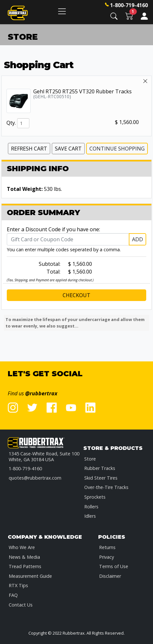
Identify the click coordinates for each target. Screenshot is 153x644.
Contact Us (21, 605)
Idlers (90, 516)
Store (90, 459)
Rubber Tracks (100, 468)
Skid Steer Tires (101, 478)
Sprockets (95, 497)
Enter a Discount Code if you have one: (53, 229)
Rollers (91, 507)
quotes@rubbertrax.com (35, 478)
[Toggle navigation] (62, 11)
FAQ (13, 595)
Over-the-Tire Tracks (106, 487)
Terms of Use (114, 566)
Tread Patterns (25, 566)
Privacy (107, 557)
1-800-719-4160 (129, 5)
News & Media (24, 557)
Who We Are (22, 547)
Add (138, 239)
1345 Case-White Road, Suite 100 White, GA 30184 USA (44, 457)
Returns (107, 547)
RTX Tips (18, 585)
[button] (114, 16)
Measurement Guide (30, 576)
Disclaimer (110, 576)
